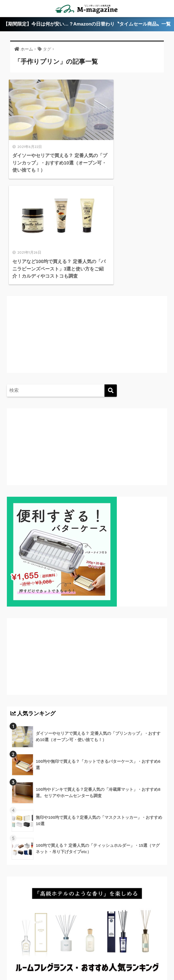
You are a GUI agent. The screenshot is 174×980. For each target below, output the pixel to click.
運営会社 (87, 956)
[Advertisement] (56, 223)
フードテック (152, 948)
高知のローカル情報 (25, 948)
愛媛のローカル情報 (97, 939)
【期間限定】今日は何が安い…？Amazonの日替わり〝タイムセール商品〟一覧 (87, 24)
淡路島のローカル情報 (70, 948)
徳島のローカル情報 (138, 939)
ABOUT (21, 939)
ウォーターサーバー (116, 948)
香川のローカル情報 (54, 939)
